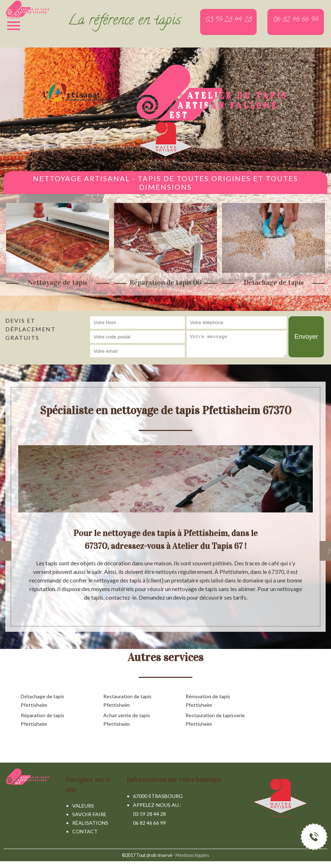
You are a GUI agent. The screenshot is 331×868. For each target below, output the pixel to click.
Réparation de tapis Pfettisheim (43, 720)
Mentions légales (192, 855)
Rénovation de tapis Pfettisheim (208, 701)
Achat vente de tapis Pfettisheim (127, 720)
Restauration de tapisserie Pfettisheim (215, 720)
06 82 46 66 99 (149, 823)
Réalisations (90, 823)
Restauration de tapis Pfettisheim (127, 701)
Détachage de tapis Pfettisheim (43, 701)
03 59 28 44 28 (149, 814)
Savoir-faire (89, 814)
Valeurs (83, 806)
